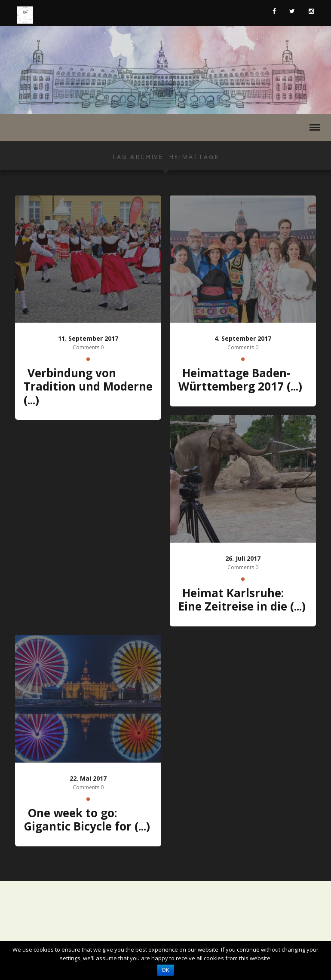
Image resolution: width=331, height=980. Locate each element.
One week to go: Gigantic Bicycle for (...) (87, 820)
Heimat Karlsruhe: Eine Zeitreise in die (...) (242, 600)
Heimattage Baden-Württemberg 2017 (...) (240, 380)
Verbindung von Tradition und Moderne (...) (88, 386)
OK (165, 970)
